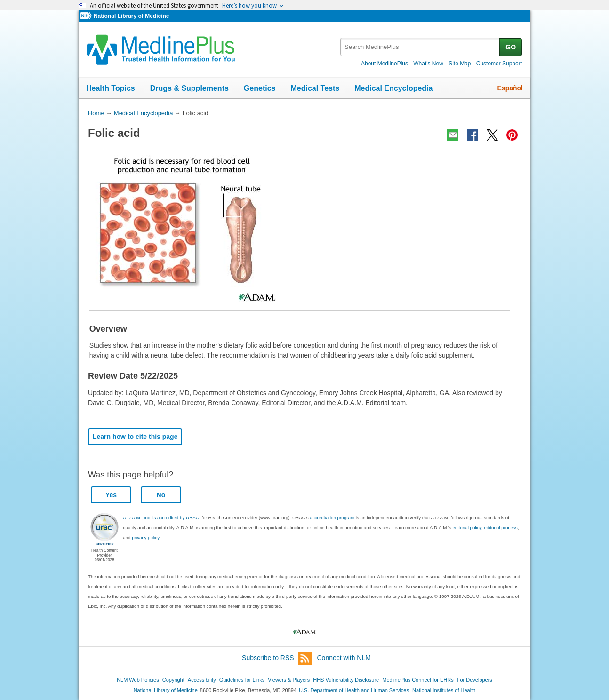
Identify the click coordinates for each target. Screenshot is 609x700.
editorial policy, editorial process (485, 528)
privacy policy (145, 537)
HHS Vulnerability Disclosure (346, 680)
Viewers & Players (289, 680)
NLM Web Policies (138, 680)
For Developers (475, 680)
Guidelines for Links (242, 680)
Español (510, 88)
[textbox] (421, 47)
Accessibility (202, 680)
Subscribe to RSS (277, 658)
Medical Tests (315, 88)
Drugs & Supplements (189, 88)
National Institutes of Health (444, 690)
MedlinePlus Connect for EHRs (418, 680)
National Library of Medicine (131, 16)
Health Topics (111, 88)
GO (511, 47)
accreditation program (332, 518)
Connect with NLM (344, 658)
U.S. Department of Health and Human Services (354, 690)
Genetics (260, 88)
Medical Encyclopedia (393, 88)
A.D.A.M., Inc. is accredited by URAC (161, 518)
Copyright (173, 680)
